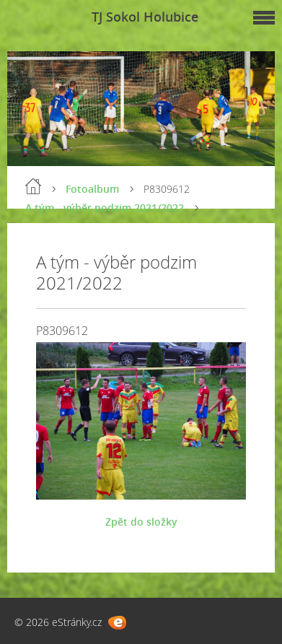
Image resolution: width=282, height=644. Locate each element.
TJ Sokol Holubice (145, 17)
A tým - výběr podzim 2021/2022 (105, 208)
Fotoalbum (92, 189)
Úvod (33, 186)
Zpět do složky (141, 522)
